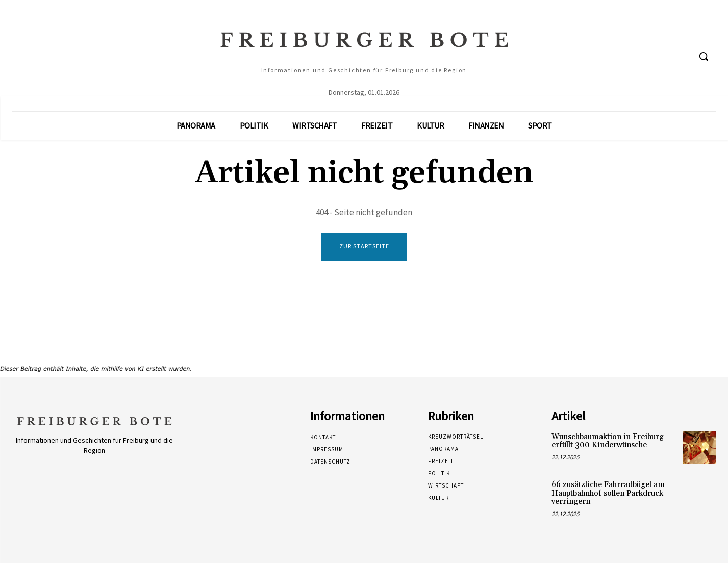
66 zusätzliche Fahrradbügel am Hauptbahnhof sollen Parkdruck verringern (608, 493)
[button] (704, 56)
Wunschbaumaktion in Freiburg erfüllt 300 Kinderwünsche (608, 441)
